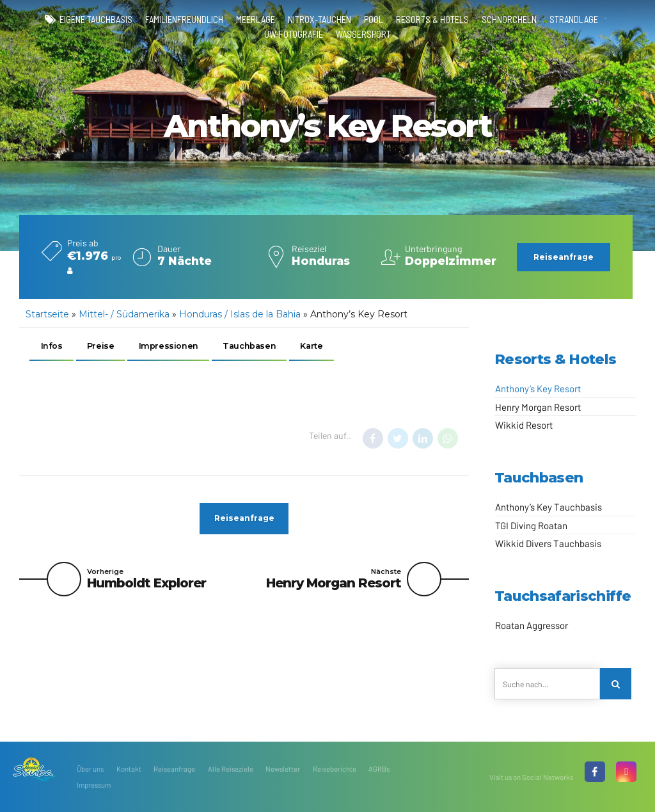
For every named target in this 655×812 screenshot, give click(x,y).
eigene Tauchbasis (96, 19)
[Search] (616, 684)
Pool (374, 19)
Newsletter (283, 769)
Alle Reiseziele (231, 769)
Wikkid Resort (524, 425)
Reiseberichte (335, 769)
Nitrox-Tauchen (320, 19)
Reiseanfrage (174, 769)
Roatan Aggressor (532, 625)
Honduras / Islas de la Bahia (240, 314)
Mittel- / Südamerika (124, 314)
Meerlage (256, 19)
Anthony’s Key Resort (538, 388)
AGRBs (379, 769)
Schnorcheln (509, 19)
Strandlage (574, 19)
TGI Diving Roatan (531, 525)
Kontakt (129, 769)
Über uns (90, 769)
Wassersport (363, 34)
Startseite (47, 314)
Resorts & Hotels (432, 19)
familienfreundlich (184, 19)
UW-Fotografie (294, 34)
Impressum (94, 785)
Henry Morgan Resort (538, 407)
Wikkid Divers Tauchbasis (548, 543)
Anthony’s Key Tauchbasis (548, 507)
